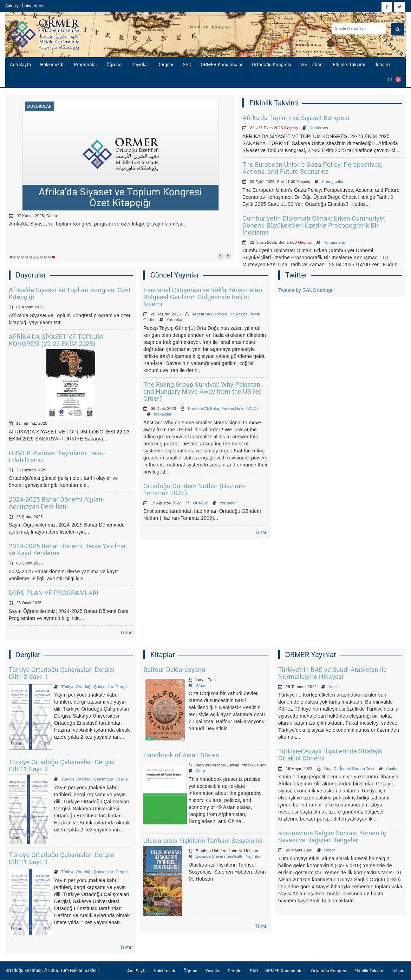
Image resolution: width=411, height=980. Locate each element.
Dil (394, 79)
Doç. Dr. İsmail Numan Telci (349, 769)
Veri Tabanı (312, 64)
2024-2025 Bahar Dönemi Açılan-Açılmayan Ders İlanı (56, 503)
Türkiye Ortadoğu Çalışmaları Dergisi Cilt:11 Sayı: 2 (62, 766)
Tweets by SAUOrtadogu (306, 290)
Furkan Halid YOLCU (240, 409)
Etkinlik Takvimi (349, 64)
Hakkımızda (52, 64)
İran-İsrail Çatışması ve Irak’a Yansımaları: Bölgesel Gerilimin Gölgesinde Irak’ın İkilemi (204, 297)
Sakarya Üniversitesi (25, 6)
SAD (187, 64)
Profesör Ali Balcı (204, 409)
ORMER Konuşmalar (222, 64)
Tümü (126, 633)
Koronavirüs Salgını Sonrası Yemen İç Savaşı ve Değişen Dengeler (332, 837)
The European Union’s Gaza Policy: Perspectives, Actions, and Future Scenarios (312, 168)
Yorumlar (175, 320)
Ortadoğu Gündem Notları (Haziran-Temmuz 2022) (195, 489)
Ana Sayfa (20, 64)
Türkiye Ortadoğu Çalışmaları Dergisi (95, 687)
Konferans (319, 128)
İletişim (382, 64)
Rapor (330, 850)
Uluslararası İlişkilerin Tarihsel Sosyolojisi (203, 841)
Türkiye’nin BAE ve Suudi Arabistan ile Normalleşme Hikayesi (332, 673)
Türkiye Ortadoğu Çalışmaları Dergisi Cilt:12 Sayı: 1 (62, 673)
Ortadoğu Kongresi (272, 64)
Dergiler (165, 64)
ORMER (200, 503)
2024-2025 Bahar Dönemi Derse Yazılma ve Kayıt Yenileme (67, 550)
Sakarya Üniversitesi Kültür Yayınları (229, 856)
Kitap (200, 685)
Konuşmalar (333, 182)
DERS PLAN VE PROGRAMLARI (54, 593)
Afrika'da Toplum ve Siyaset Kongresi (296, 118)
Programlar (85, 64)
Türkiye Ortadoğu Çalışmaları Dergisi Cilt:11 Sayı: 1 (62, 858)
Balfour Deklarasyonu (174, 670)
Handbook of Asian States (181, 755)
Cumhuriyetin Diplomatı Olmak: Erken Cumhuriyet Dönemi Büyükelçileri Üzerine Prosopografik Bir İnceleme (314, 225)
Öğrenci (115, 64)
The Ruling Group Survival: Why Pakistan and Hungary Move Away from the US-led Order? (203, 391)
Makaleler (163, 414)
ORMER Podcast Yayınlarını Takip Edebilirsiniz (57, 456)
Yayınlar (140, 64)
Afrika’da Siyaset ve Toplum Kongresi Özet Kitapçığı (70, 293)
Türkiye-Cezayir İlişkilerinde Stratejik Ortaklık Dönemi (330, 755)
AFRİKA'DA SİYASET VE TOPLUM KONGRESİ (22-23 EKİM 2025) (56, 340)
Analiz (334, 687)
